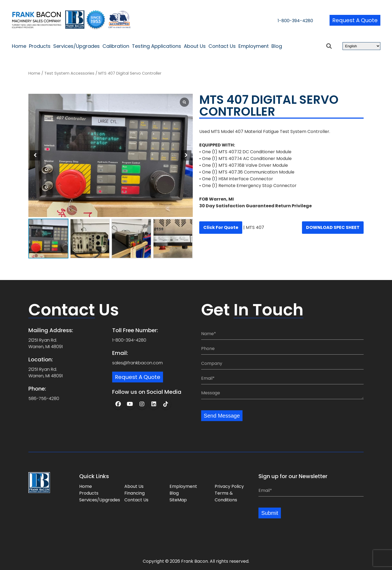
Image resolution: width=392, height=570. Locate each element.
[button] (186, 155)
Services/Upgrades (77, 46)
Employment (254, 46)
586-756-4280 (44, 399)
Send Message (222, 416)
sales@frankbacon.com (137, 363)
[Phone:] (282, 349)
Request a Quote (355, 20)
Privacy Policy (229, 486)
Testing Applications (157, 46)
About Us (195, 46)
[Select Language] (361, 46)
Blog (277, 46)
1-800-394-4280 (295, 21)
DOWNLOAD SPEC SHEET (333, 227)
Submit (270, 513)
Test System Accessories (69, 73)
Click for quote (221, 227)
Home (19, 46)
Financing (134, 493)
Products (40, 46)
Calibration (116, 46)
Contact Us (222, 46)
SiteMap (178, 500)
